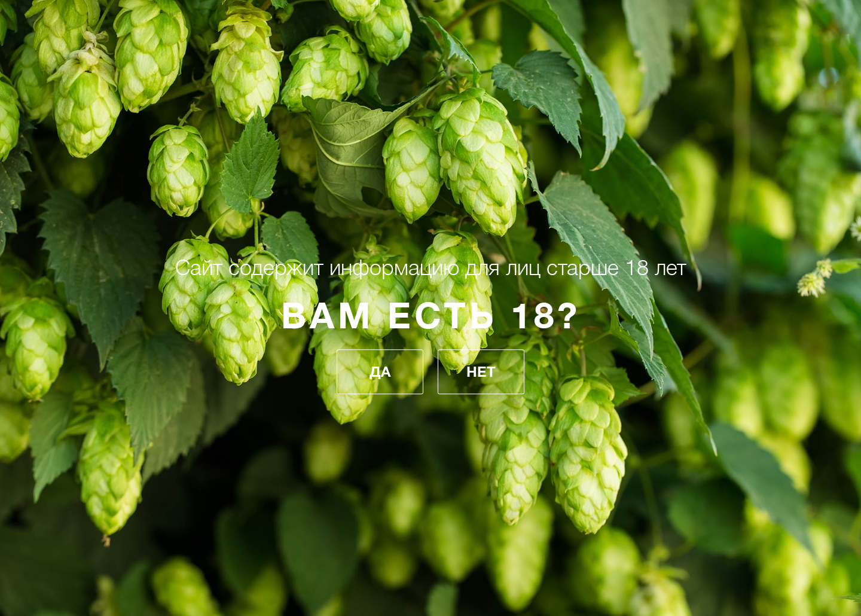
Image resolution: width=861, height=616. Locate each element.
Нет (481, 372)
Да (380, 372)
